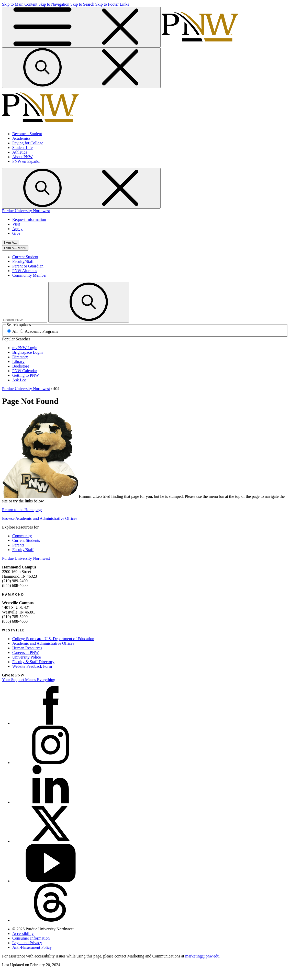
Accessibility (23, 934)
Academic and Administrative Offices (43, 643)
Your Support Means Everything (29, 680)
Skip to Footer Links (112, 4)
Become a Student (27, 134)
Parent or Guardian (28, 266)
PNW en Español (26, 161)
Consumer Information (31, 938)
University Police (27, 657)
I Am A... (10, 243)
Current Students (26, 540)
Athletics (20, 152)
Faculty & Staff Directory (33, 662)
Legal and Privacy (27, 943)
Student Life (23, 148)
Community (22, 536)
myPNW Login (25, 348)
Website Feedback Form (32, 666)
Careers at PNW (26, 653)
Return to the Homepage (22, 510)
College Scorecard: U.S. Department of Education (53, 639)
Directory (20, 357)
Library (18, 362)
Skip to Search (82, 4)
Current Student (25, 257)
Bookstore (21, 366)
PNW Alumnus (25, 271)
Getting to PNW (26, 375)
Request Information (29, 219)
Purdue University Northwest (26, 211)
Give (16, 233)
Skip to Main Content (20, 4)
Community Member (30, 275)
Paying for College (28, 143)
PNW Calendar (25, 371)
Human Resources (27, 648)
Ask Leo (19, 380)
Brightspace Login (27, 352)
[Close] (15, 248)
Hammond (13, 594)
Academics (21, 138)
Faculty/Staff (23, 261)
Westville (13, 630)
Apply (17, 229)
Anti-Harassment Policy (32, 947)
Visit (16, 224)
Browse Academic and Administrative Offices (40, 518)
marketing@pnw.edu (202, 956)
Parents (18, 545)
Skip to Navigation (54, 4)
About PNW (23, 157)
